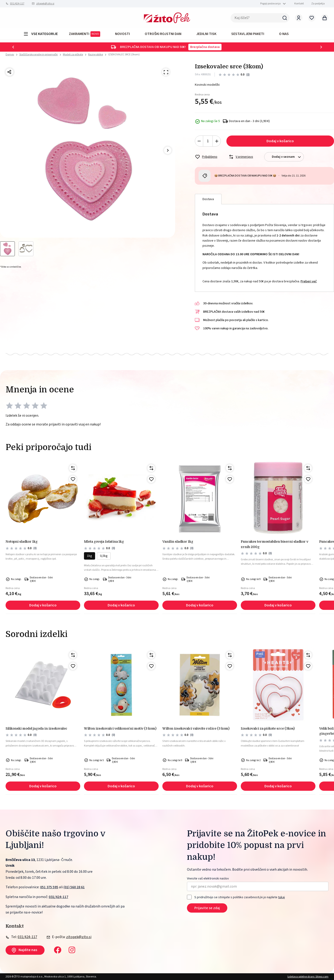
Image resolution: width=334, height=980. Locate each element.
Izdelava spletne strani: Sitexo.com (308, 977)
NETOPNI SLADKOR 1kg (22, 542)
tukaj (281, 897)
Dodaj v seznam (288, 157)
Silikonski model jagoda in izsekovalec (36, 728)
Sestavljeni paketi (248, 34)
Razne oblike (96, 55)
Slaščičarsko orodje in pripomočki (39, 55)
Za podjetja (318, 4)
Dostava (208, 199)
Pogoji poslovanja (270, 4)
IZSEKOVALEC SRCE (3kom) (124, 55)
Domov (10, 55)
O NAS (284, 34)
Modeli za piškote (73, 55)
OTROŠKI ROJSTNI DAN (163, 34)
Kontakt (299, 4)
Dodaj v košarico (280, 141)
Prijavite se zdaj (207, 908)
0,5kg (104, 556)
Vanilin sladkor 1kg (178, 542)
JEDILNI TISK (206, 34)
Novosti (122, 34)
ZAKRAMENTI (85, 34)
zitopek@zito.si (45, 4)
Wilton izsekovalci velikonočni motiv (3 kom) (120, 728)
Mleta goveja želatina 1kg (104, 542)
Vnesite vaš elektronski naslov (208, 879)
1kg (90, 556)
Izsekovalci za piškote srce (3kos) (268, 728)
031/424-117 (17, 4)
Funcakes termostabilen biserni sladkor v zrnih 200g (275, 544)
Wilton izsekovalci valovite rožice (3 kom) (196, 728)
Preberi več (309, 281)
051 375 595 (49, 887)
